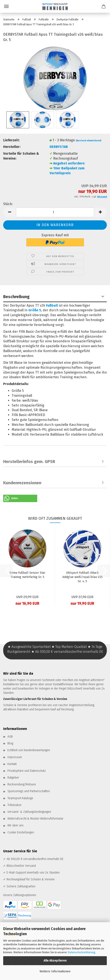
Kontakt (12, 764)
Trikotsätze (14, 805)
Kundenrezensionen (22, 483)
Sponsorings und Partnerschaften (29, 791)
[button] (10, 212)
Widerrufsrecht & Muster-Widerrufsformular (35, 819)
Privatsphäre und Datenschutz (27, 771)
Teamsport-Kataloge (20, 798)
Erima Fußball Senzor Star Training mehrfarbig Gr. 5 (27, 575)
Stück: (8, 204)
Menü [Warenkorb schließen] (6, 6)
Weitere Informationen (55, 971)
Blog (10, 743)
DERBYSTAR (59, 147)
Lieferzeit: (11, 140)
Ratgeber (13, 778)
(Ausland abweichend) (89, 141)
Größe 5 (35, 310)
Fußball (52, 305)
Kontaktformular (63, 684)
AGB (10, 737)
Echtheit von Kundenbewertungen (29, 750)
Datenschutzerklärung (81, 952)
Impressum (15, 757)
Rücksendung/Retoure (22, 784)
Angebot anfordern (69, 163)
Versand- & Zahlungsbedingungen (29, 812)
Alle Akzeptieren (55, 961)
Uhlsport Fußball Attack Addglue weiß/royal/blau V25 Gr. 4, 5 (82, 577)
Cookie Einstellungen (21, 832)
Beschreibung (16, 297)
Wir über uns (16, 825)
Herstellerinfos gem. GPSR (29, 462)
